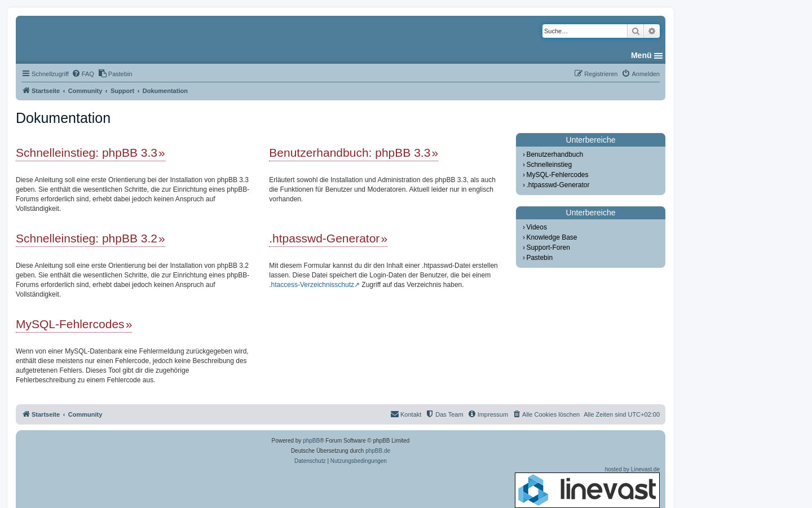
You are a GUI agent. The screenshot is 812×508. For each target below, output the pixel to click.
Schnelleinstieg (549, 165)
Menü (641, 55)
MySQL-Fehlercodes (70, 324)
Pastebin (539, 258)
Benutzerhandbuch (555, 154)
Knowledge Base (551, 237)
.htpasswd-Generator (324, 238)
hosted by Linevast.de (587, 487)
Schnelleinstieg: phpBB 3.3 (87, 153)
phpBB (311, 441)
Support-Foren (548, 248)
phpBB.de (378, 451)
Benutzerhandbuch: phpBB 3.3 (350, 153)
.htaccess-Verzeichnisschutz (312, 285)
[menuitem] (83, 74)
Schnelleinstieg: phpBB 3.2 (87, 238)
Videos (536, 227)
